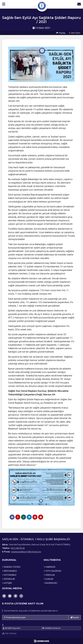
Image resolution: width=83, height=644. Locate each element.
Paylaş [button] (61, 33)
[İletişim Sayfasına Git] (79, 4)
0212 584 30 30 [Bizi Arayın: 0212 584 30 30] (18, 548)
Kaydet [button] (75, 617)
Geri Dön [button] (75, 33)
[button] (4, 4)
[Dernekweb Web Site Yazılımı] (41, 641)
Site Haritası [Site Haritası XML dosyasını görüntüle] (9, 633)
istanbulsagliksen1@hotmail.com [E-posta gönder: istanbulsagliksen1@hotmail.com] (26, 552)
